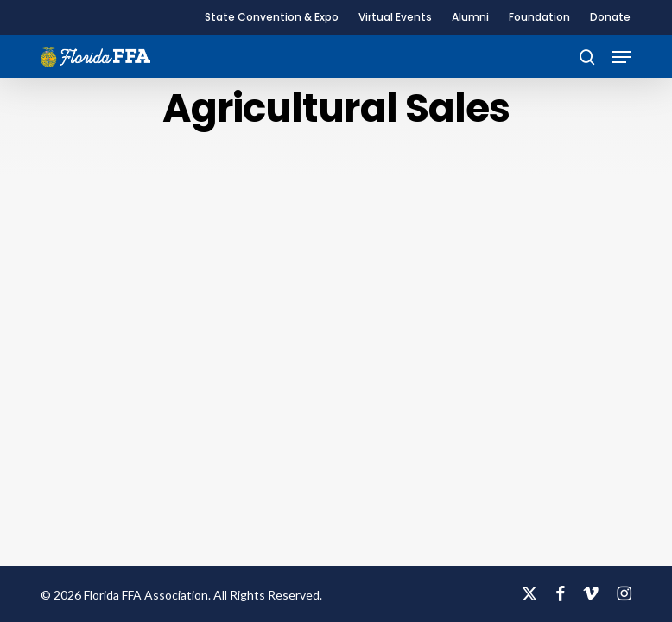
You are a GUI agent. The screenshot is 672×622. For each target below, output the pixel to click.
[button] (622, 57)
